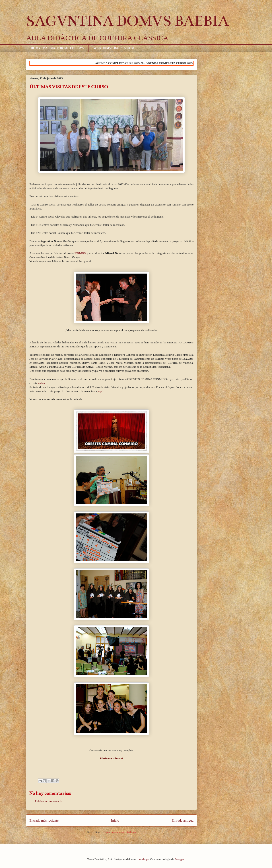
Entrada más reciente (44, 820)
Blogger (179, 859)
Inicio (115, 820)
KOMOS (80, 253)
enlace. (42, 383)
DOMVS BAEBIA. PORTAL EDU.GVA (57, 48)
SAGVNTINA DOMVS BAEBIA (127, 21)
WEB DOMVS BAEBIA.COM (114, 48)
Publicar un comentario (48, 801)
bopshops (143, 859)
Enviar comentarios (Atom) (120, 832)
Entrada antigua (183, 820)
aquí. (101, 391)
